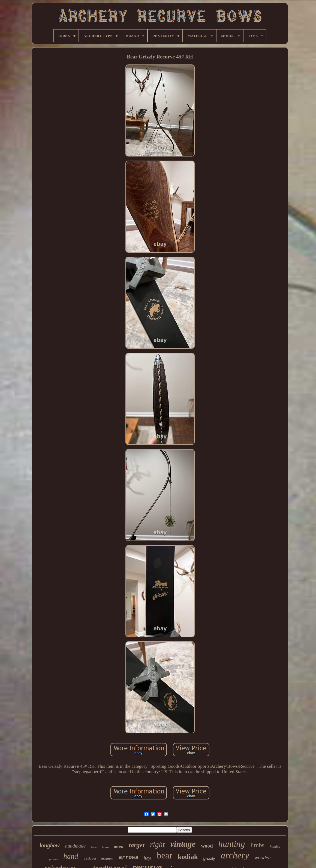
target (137, 845)
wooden (263, 857)
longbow (50, 845)
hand (71, 856)
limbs (257, 845)
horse (105, 847)
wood (207, 846)
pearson (53, 859)
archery (235, 855)
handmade (75, 846)
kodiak (188, 857)
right (157, 844)
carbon (90, 858)
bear (165, 855)
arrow (119, 847)
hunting (232, 844)
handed (275, 847)
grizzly (209, 858)
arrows (129, 857)
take (94, 847)
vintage (183, 844)
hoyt (148, 858)
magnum (107, 858)
